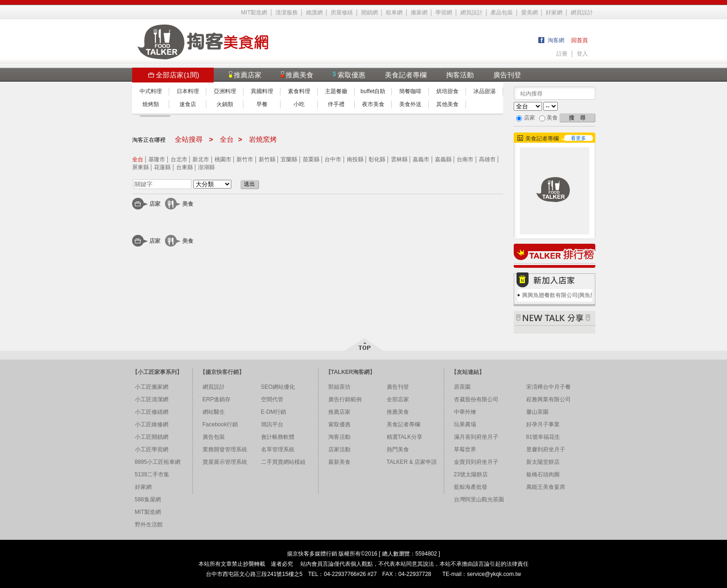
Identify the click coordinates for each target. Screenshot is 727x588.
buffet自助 (373, 91)
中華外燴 (465, 412)
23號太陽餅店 (471, 474)
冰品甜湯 (485, 91)
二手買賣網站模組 (283, 462)
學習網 (444, 13)
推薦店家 (339, 412)
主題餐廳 (336, 91)
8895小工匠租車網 (158, 462)
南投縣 (355, 159)
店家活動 (339, 449)
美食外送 (410, 104)
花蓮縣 (162, 167)
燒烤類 (151, 104)
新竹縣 (267, 159)
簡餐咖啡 (410, 91)
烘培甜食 (447, 91)
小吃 (299, 104)
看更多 (578, 138)
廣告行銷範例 (345, 399)
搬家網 (419, 13)
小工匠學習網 (152, 449)
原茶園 (462, 387)
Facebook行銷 (220, 424)
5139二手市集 (152, 474)
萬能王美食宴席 (546, 487)
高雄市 (487, 159)
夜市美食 (373, 104)
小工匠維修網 (152, 424)
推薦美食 (398, 412)
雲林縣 (399, 159)
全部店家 (398, 399)
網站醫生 (214, 412)
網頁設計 (472, 13)
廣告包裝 (214, 437)
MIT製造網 (254, 13)
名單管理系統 (278, 449)
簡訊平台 (272, 424)
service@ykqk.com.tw (494, 574)
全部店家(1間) (173, 75)
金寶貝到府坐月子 (476, 462)
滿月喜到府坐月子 (476, 437)
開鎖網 (370, 13)
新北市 (201, 159)
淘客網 (556, 40)
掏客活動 (460, 75)
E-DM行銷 (274, 412)
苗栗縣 (311, 159)
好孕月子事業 (543, 424)
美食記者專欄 (406, 75)
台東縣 (185, 167)
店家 (155, 204)
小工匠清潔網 (152, 399)
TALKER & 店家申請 (412, 462)
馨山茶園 (537, 412)
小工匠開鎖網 (152, 437)
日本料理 (188, 91)
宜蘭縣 (289, 159)
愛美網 (529, 13)
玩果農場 (465, 424)
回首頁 (580, 40)
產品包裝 (502, 13)
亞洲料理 (225, 91)
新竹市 (245, 159)
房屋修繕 (342, 13)
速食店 (188, 104)
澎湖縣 (206, 167)
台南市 (465, 159)
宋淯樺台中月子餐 (548, 387)
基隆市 (157, 159)
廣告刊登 (507, 75)
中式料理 (151, 91)
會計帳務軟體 (278, 437)
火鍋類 (225, 104)
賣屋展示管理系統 (225, 462)
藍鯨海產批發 (471, 487)
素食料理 (299, 91)
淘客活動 (339, 437)
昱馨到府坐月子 (546, 449)
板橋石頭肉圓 (543, 474)
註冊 (562, 54)
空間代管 (272, 399)
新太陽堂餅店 (543, 462)
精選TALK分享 (405, 437)
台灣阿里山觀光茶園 (479, 499)
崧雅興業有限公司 (548, 399)
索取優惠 (339, 424)
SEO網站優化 (278, 387)
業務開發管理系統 (225, 449)
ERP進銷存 (217, 399)
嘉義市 (421, 159)
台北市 (179, 159)
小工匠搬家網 (152, 387)
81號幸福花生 (543, 437)
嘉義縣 (443, 159)
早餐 (262, 104)
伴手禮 (336, 104)
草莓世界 (465, 449)
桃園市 (223, 159)
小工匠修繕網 (152, 412)
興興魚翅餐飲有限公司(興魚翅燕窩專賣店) (574, 295)
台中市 (333, 159)
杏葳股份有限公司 (476, 399)
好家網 (554, 13)
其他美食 (447, 104)
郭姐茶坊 (339, 387)
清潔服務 (287, 13)
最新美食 (339, 462)
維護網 (314, 13)
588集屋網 (148, 499)
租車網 (394, 13)
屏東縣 (140, 167)
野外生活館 (149, 525)
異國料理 (262, 91)
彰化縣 (377, 159)
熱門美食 (398, 449)
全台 (138, 159)
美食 (188, 204)
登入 (582, 54)
